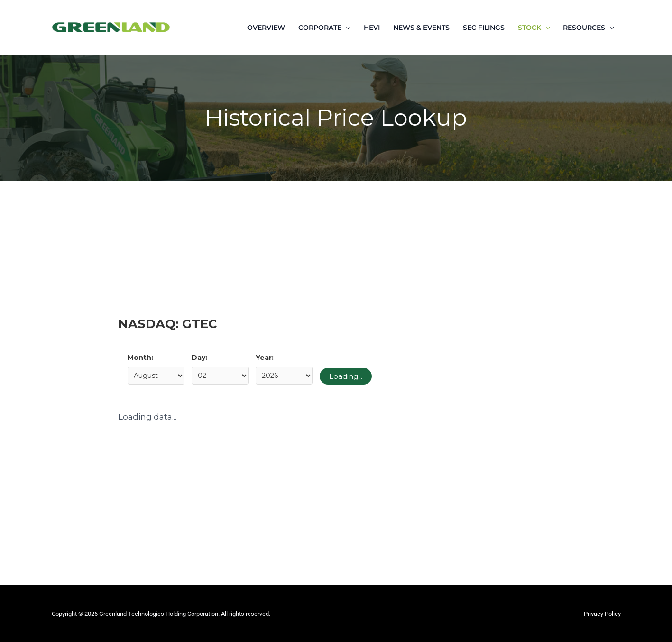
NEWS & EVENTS (421, 28)
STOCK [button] (534, 28)
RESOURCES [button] (588, 28)
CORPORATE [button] (324, 28)
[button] (346, 28)
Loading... (346, 376)
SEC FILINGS (484, 28)
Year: (265, 358)
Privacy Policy (602, 614)
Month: (140, 358)
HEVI (372, 28)
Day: (199, 358)
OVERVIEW (266, 28)
